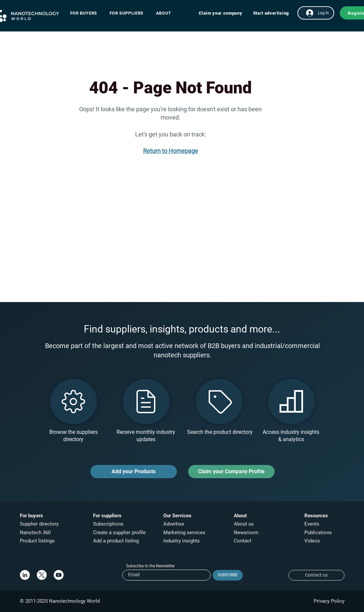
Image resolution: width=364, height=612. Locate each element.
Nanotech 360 (35, 533)
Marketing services (184, 533)
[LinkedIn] (25, 575)
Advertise (174, 524)
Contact (243, 541)
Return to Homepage (171, 151)
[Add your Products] (134, 472)
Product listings (37, 541)
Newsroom (246, 533)
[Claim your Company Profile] (231, 472)
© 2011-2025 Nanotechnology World (60, 601)
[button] (87, 13)
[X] (42, 575)
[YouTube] (59, 575)
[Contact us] (316, 575)
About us (244, 524)
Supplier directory (39, 524)
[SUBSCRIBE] (228, 575)
